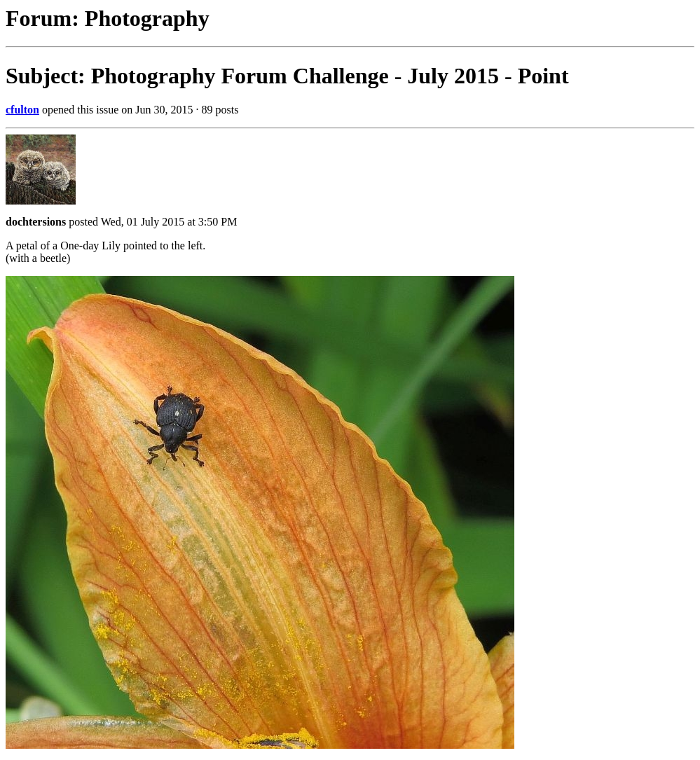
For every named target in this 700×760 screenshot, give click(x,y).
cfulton (22, 110)
